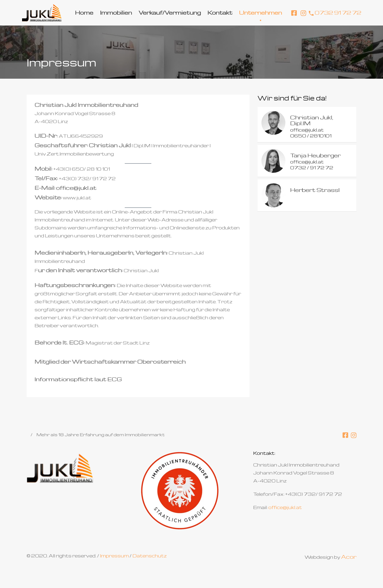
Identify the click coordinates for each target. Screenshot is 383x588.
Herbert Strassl (315, 190)
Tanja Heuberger (315, 155)
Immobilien (116, 12)
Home (84, 12)
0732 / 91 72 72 (312, 168)
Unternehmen (261, 12)
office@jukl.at (76, 188)
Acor (349, 557)
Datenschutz (150, 556)
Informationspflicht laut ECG (78, 379)
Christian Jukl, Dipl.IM (312, 120)
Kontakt (220, 12)
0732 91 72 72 (338, 12)
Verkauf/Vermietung (170, 12)
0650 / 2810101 (311, 136)
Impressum (114, 556)
